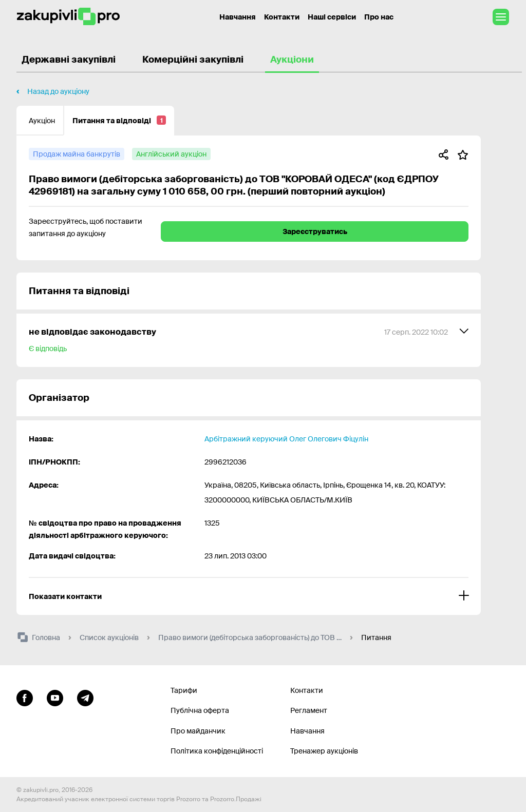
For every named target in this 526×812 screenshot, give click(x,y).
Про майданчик (198, 731)
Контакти (282, 17)
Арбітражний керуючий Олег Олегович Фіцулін (286, 439)
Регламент (309, 710)
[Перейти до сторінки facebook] (25, 697)
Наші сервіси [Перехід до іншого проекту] (332, 17)
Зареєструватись (315, 231)
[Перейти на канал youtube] (55, 697)
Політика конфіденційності (217, 751)
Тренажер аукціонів (324, 751)
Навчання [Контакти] (238, 17)
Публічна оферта (200, 710)
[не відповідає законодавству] (249, 340)
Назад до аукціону (58, 91)
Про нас (379, 17)
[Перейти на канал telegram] (85, 697)
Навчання (307, 731)
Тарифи (184, 690)
